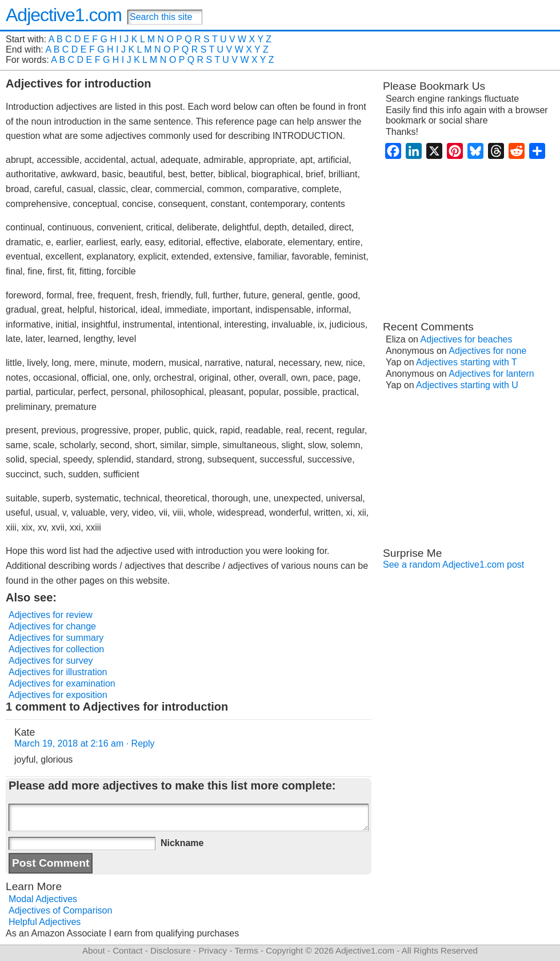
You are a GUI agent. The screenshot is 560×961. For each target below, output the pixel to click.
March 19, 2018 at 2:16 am (69, 743)
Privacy (213, 950)
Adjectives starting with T (467, 362)
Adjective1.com (64, 15)
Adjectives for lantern (491, 374)
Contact (127, 950)
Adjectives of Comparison (60, 910)
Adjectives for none (487, 351)
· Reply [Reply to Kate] (141, 743)
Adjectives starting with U (467, 385)
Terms (246, 950)
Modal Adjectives (43, 899)
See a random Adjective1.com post (453, 565)
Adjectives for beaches (467, 339)
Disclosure (171, 950)
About (94, 950)
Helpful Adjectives (45, 922)
